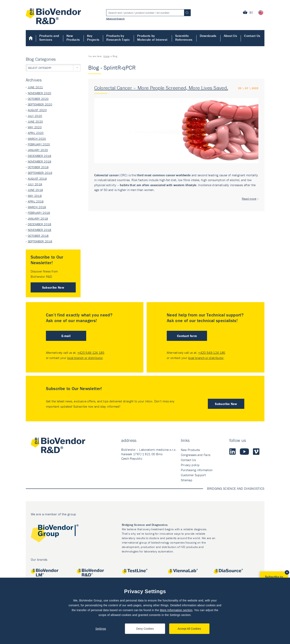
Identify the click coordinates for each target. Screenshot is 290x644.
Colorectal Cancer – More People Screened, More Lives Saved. (161, 88)
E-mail (66, 336)
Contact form (187, 336)
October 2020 (38, 99)
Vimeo (256, 452)
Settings (101, 629)
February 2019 (39, 213)
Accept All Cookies (189, 629)
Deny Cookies (145, 629)
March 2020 (37, 139)
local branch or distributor (85, 358)
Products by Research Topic (118, 38)
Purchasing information (197, 470)
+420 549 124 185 (91, 353)
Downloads (208, 36)
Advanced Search (115, 19)
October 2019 (38, 167)
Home (31, 38)
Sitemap (187, 480)
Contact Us (252, 36)
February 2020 (39, 144)
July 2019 (35, 184)
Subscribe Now (53, 287)
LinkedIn (233, 452)
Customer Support (193, 475)
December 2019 (40, 156)
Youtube (244, 452)
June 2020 (35, 122)
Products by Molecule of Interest (152, 38)
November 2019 (40, 161)
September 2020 (40, 104)
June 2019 (35, 190)
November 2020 (40, 93)
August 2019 (37, 179)
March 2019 (37, 207)
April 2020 (36, 133)
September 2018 (40, 241)
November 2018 (40, 230)
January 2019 (38, 219)
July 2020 (35, 116)
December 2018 (40, 224)
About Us (230, 36)
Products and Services (49, 38)
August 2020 (37, 110)
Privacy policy (190, 465)
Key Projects (93, 38)
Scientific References (184, 38)
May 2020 (35, 127)
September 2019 (40, 173)
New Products (73, 38)
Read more (249, 199)
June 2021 (35, 87)
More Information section (176, 610)
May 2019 (35, 196)
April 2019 (36, 201)
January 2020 (38, 150)
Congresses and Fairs (196, 455)
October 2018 (38, 236)
